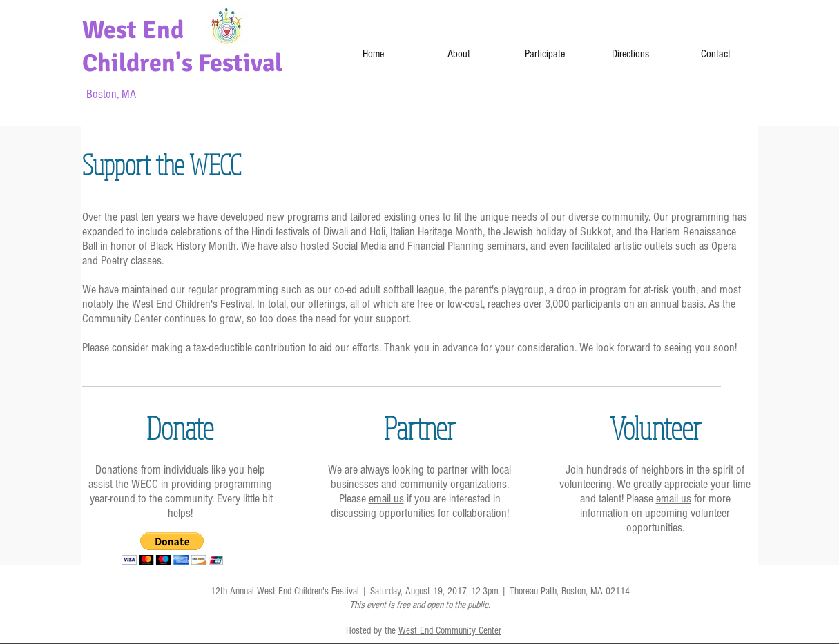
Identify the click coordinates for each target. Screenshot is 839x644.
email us (386, 499)
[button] (172, 548)
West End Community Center (450, 631)
